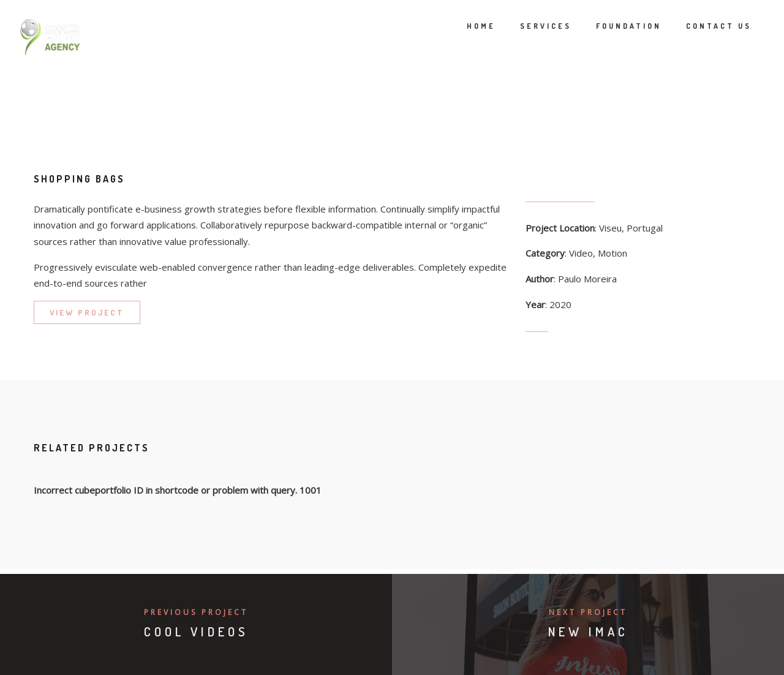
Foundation (612, 26)
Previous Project (196, 612)
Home (464, 26)
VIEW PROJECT (87, 312)
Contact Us (702, 26)
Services (529, 26)
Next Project (588, 612)
